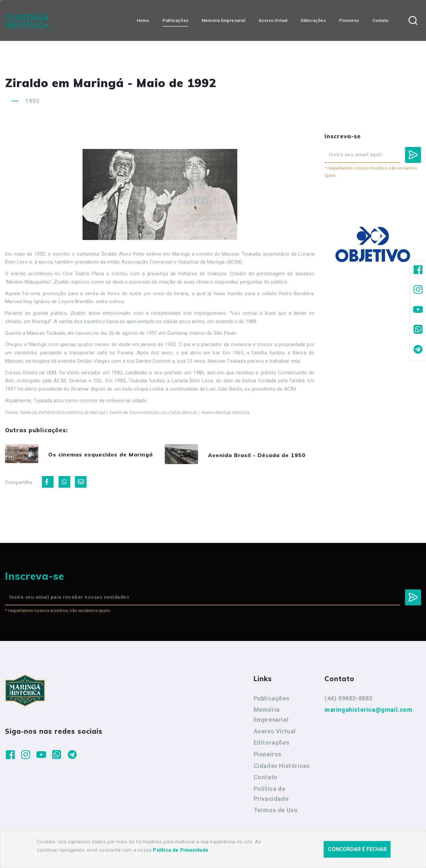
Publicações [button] (175, 20)
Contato (266, 779)
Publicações (272, 700)
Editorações (272, 744)
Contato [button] (380, 20)
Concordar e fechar (357, 860)
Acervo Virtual (275, 733)
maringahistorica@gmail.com (369, 712)
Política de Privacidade (271, 796)
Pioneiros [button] (349, 20)
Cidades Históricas (282, 768)
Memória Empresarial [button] (223, 20)
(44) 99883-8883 (348, 700)
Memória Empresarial (271, 717)
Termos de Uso (276, 812)
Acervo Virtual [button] (273, 20)
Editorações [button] (313, 20)
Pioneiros (268, 756)
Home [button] (143, 20)
